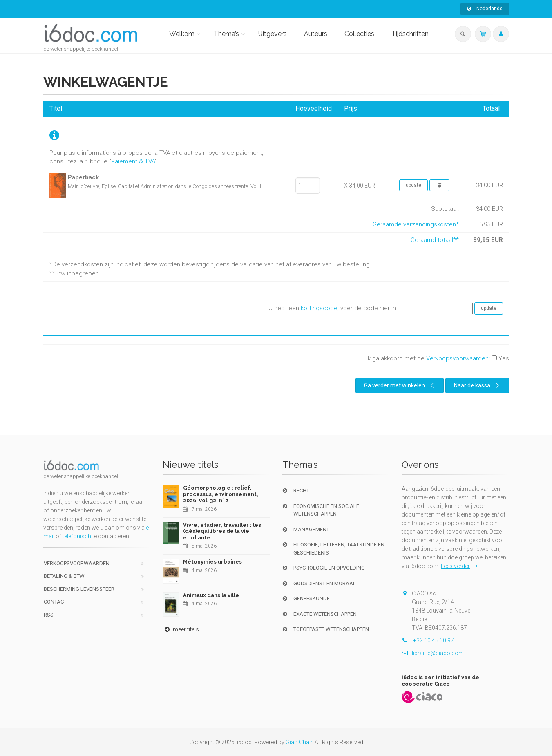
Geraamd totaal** (435, 240)
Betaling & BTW (64, 576)
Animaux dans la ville (211, 595)
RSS (49, 615)
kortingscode (319, 308)
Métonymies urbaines (212, 562)
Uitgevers (273, 34)
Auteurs (316, 34)
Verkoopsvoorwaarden (457, 358)
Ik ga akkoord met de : (438, 358)
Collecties (359, 34)
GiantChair (299, 742)
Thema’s (226, 34)
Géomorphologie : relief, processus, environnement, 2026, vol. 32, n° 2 (221, 494)
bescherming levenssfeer (79, 589)
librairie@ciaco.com (433, 653)
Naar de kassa (478, 385)
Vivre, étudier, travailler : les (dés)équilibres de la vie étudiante (222, 531)
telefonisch (77, 536)
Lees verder (459, 566)
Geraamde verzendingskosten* (416, 224)
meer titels (181, 629)
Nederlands (485, 9)
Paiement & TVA (133, 161)
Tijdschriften (410, 34)
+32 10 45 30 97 (428, 640)
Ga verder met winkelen (400, 385)
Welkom (182, 34)
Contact (55, 602)
